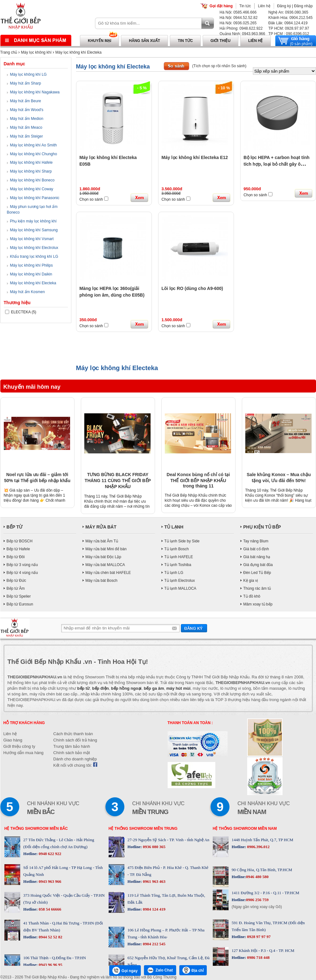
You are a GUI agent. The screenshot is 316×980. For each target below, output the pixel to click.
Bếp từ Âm (16, 588)
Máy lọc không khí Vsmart (32, 239)
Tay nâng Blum (256, 541)
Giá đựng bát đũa (258, 565)
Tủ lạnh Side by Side (182, 541)
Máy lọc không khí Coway (32, 189)
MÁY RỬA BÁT (101, 527)
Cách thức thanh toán (73, 734)
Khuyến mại (99, 41)
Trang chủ (9, 52)
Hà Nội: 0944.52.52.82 (239, 18)
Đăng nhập (303, 6)
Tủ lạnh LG (174, 573)
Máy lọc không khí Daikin (31, 274)
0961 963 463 (154, 881)
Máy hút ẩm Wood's (27, 110)
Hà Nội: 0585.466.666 (238, 12)
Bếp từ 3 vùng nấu (22, 565)
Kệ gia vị (251, 581)
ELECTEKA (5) (21, 312)
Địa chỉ (193, 970)
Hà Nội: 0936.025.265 (238, 23)
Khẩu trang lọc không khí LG (34, 257)
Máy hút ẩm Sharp (26, 83)
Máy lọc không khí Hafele (31, 162)
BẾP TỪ (15, 527)
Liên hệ (264, 6)
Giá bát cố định (256, 549)
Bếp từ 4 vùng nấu (22, 573)
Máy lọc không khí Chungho (34, 154)
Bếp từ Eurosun (20, 604)
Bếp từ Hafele (18, 549)
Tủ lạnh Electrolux (180, 581)
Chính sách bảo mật (72, 753)
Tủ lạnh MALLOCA (180, 588)
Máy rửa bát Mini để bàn (106, 549)
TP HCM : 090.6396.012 (289, 34)
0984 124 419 (154, 909)
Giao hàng (13, 740)
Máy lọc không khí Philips (32, 265)
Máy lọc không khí (36, 52)
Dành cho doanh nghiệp (75, 759)
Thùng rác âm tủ (257, 588)
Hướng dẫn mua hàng (24, 753)
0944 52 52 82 (50, 937)
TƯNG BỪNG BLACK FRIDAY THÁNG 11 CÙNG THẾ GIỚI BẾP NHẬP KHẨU (118, 481)
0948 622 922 (49, 854)
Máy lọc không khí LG (28, 74)
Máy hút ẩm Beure (26, 101)
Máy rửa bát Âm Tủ (102, 541)
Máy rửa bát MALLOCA (105, 565)
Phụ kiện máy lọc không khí (33, 221)
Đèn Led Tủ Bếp (257, 573)
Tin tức (245, 6)
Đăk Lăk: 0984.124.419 (288, 23)
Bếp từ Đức (16, 581)
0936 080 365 (154, 847)
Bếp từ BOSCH (20, 541)
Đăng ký (284, 6)
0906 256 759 (257, 900)
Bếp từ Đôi (16, 557)
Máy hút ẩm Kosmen (27, 292)
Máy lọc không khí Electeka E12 (195, 157)
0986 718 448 (258, 957)
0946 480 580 (257, 877)
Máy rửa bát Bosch (101, 581)
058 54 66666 (49, 909)
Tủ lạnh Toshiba (178, 565)
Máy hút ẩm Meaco (26, 127)
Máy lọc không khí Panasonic (35, 198)
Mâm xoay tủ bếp (258, 604)
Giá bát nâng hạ (257, 557)
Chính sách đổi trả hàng (75, 740)
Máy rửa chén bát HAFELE (108, 573)
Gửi (194, 628)
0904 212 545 (154, 944)
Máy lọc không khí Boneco (32, 180)
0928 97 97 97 (258, 937)
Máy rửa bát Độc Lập (103, 557)
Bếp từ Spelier (19, 596)
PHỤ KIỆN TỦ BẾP (262, 527)
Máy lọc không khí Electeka (78, 52)
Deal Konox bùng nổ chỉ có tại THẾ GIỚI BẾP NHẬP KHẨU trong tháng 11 (198, 480)
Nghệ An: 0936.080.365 (288, 12)
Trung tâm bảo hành (72, 746)
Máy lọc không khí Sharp (31, 171)
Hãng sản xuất (144, 41)
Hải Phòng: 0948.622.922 (241, 28)
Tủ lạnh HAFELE (179, 557)
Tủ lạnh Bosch (177, 549)
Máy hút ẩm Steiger (27, 136)
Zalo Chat (160, 970)
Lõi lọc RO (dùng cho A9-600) (192, 288)
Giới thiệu (221, 41)
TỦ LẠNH (174, 527)
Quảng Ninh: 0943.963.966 (242, 34)
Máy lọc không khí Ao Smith (33, 145)
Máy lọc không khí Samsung (34, 230)
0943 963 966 (49, 881)
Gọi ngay (125, 971)
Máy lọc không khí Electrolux (34, 248)
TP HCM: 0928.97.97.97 (289, 28)
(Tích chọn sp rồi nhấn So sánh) (219, 66)
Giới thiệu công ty (19, 746)
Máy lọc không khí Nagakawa (35, 92)
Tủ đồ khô (252, 596)
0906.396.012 (258, 847)
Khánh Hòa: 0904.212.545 (290, 18)
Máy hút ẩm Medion (27, 119)
